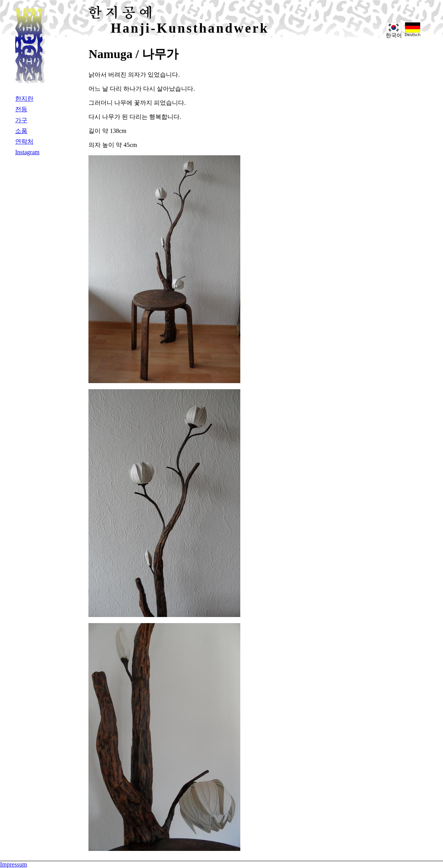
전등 (21, 109)
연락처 (24, 141)
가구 (21, 120)
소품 (21, 131)
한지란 (24, 99)
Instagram (27, 152)
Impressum (13, 864)
